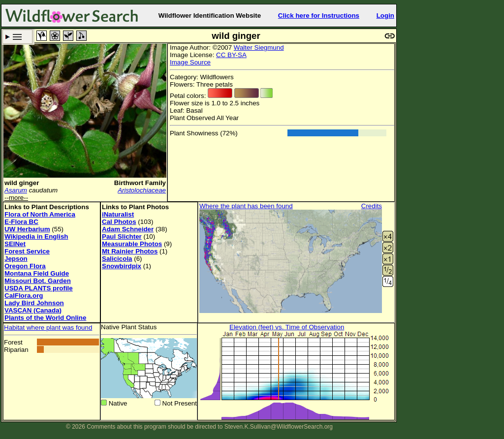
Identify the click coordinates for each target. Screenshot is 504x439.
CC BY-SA (231, 55)
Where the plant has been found (246, 206)
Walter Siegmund (259, 47)
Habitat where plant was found (48, 328)
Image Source (190, 62)
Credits (372, 206)
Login (385, 16)
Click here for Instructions (319, 16)
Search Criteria (17, 37)
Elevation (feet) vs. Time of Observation (287, 327)
